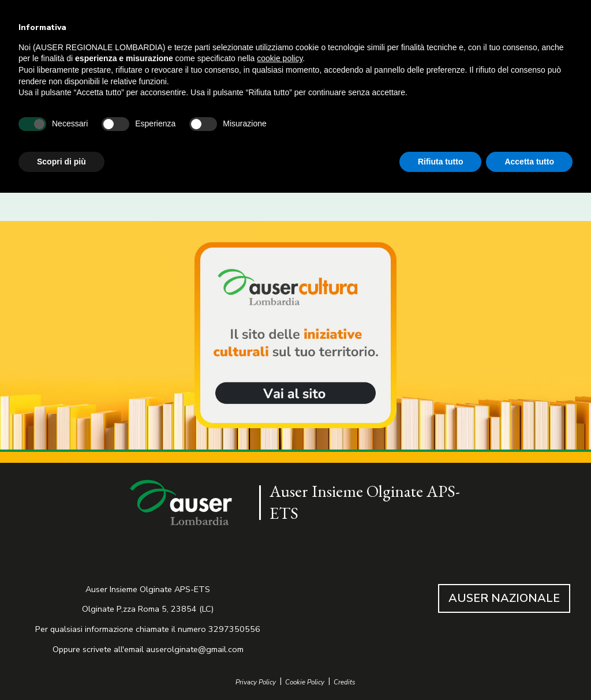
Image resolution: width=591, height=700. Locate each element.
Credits (345, 682)
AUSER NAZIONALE (504, 598)
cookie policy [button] (280, 58)
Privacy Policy (256, 682)
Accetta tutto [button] (529, 162)
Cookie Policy (305, 682)
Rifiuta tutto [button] (441, 162)
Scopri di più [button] (61, 162)
